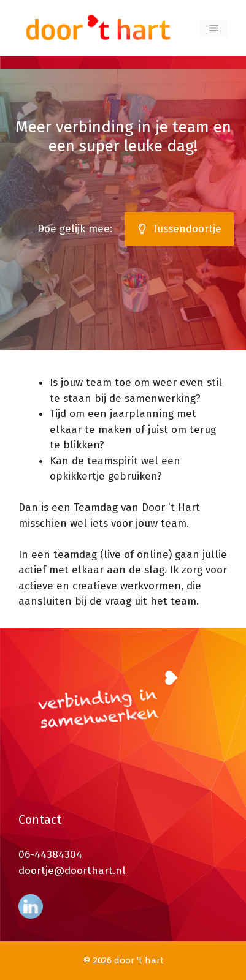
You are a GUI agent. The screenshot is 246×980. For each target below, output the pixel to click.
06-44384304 (50, 855)
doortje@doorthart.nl (72, 871)
